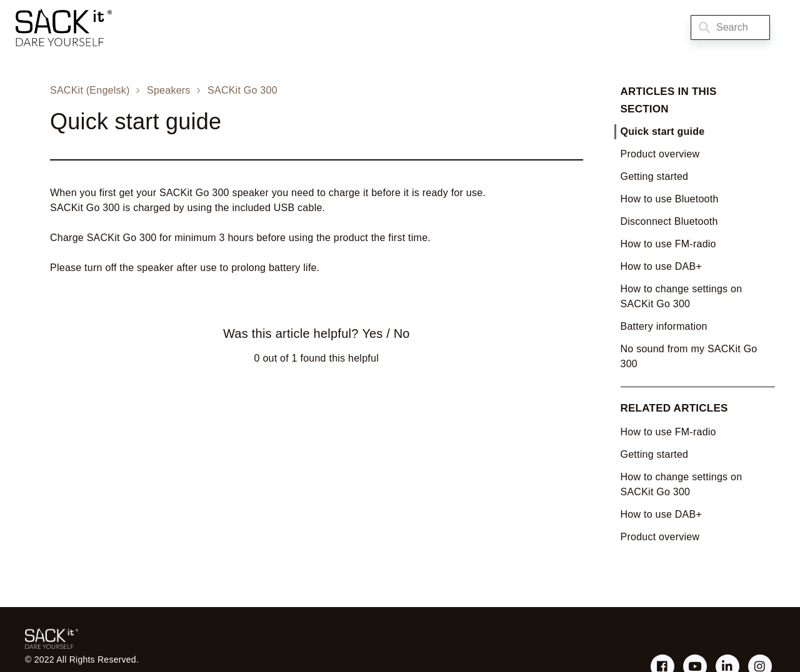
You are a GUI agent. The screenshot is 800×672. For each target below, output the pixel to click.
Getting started (655, 176)
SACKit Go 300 (242, 90)
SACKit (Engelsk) (90, 90)
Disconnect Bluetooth (669, 221)
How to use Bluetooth (670, 199)
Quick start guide (663, 131)
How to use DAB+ (661, 266)
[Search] (730, 27)
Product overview (660, 154)
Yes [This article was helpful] (372, 334)
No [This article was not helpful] (402, 334)
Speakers (169, 90)
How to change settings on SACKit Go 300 (682, 296)
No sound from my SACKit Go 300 (689, 356)
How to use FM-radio (668, 244)
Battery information (664, 326)
